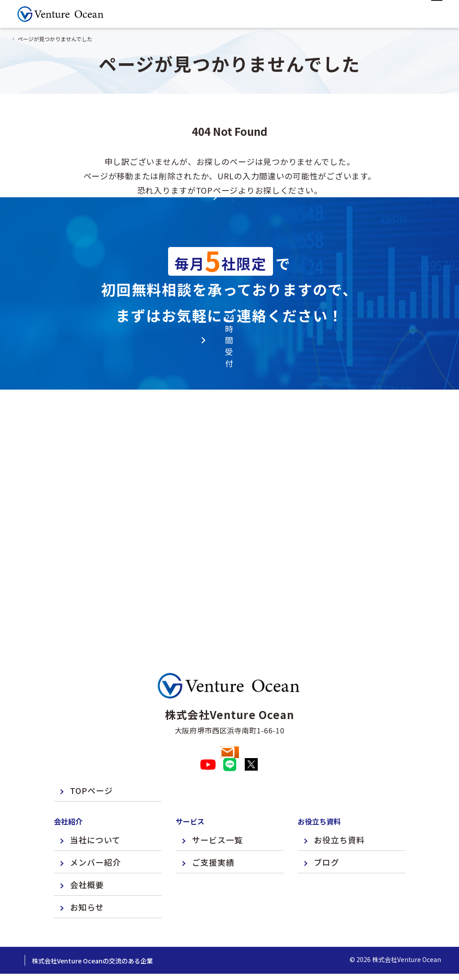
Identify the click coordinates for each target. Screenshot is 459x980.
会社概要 (87, 860)
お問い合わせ (229, 712)
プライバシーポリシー (49, 937)
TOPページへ (229, 247)
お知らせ (87, 883)
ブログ (327, 838)
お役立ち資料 (339, 815)
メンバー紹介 (95, 838)
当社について (95, 815)
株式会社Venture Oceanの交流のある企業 (155, 937)
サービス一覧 (217, 815)
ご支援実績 (213, 838)
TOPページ (91, 766)
